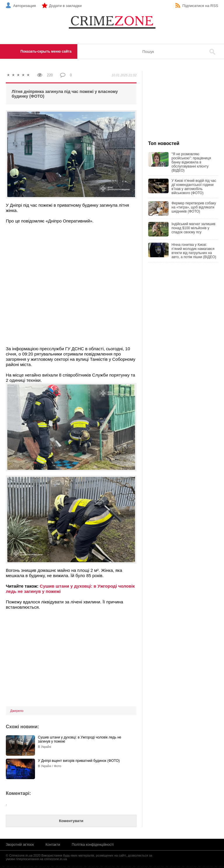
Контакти (53, 845)
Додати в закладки (65, 6)
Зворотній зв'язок (20, 845)
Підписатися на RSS (200, 6)
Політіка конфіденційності (93, 845)
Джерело (17, 711)
